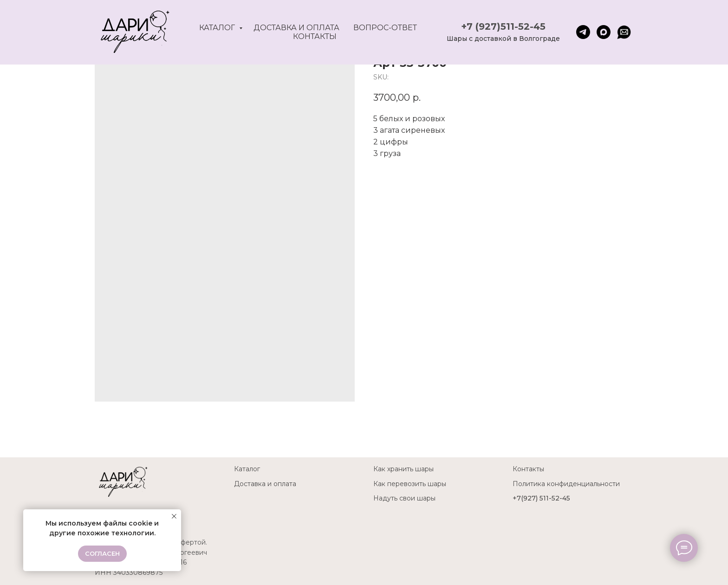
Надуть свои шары (404, 498)
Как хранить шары (403, 469)
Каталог (218, 28)
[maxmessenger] (604, 32)
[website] (624, 32)
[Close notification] (174, 516)
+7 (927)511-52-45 (503, 26)
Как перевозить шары (410, 484)
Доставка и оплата (296, 28)
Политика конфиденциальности (566, 484)
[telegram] (583, 32)
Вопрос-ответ (385, 28)
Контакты (315, 36)
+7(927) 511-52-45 (541, 498)
